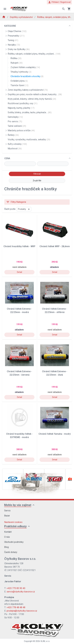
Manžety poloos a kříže (21, 130)
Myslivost (15, 149)
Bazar (7, 516)
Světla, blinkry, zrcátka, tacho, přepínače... (30, 112)
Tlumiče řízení (19, 85)
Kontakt (8, 532)
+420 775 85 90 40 (16, 588)
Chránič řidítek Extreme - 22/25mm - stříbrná (55, 311)
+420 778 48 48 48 (16, 607)
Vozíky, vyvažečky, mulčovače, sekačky (29, 140)
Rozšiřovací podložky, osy (23, 103)
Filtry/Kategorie (16, 202)
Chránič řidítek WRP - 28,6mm (55, 246)
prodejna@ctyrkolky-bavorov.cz (22, 611)
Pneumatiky (16, 36)
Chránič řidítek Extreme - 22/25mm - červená (19, 373)
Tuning (13, 40)
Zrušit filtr (37, 181)
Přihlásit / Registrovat (59, 2)
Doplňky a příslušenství (22, 17)
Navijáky (14, 45)
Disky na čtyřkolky (19, 49)
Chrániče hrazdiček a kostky (27, 76)
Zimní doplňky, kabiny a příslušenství (28, 90)
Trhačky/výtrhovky (21, 72)
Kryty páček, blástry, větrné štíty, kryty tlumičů (32, 99)
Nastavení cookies (13, 522)
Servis (7, 511)
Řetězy (13, 135)
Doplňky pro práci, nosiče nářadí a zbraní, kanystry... (35, 94)
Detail (19, 272)
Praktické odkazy (15, 526)
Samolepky (15, 117)
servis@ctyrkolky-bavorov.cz (21, 592)
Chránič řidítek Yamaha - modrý (55, 434)
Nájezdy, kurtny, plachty (21, 108)
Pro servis (15, 121)
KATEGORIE (10, 26)
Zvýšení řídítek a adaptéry (25, 67)
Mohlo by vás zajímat (18, 505)
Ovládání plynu (19, 81)
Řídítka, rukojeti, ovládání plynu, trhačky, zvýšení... (34, 54)
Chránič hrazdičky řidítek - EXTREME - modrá (19, 436)
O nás (7, 537)
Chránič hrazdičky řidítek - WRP (19, 246)
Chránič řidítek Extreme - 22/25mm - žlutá (55, 373)
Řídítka (16, 58)
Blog (6, 547)
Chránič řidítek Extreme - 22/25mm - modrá (19, 311)
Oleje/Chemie (17, 31)
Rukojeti (17, 63)
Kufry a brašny (17, 144)
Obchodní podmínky (14, 542)
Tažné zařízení (17, 126)
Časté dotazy (11, 552)
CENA (7, 158)
